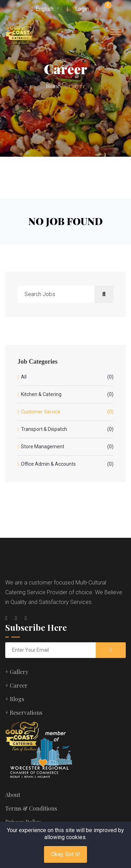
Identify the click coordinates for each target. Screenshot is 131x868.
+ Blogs (15, 699)
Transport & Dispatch (67, 429)
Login (82, 9)
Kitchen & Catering (67, 394)
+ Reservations (24, 712)
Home (53, 86)
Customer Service (67, 412)
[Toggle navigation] (116, 32)
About (13, 795)
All (67, 377)
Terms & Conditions (31, 808)
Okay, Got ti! (65, 854)
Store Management (67, 447)
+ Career (16, 685)
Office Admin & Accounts (67, 464)
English (42, 9)
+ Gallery (17, 672)
